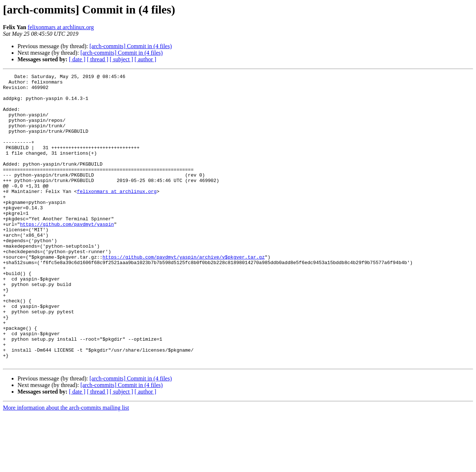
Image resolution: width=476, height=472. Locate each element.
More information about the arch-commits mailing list (66, 466)
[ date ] (77, 59)
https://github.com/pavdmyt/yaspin (67, 255)
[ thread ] (98, 59)
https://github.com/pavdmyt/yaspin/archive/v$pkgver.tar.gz (184, 294)
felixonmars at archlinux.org (61, 27)
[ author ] (146, 59)
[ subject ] (121, 59)
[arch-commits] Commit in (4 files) (131, 46)
